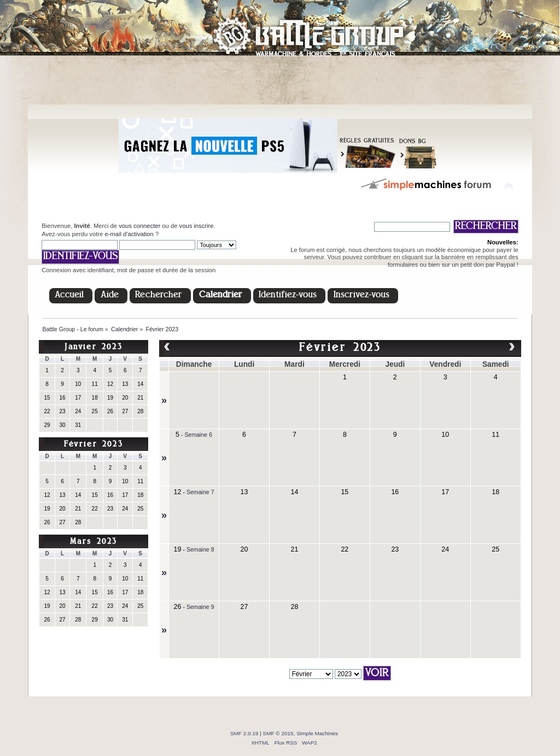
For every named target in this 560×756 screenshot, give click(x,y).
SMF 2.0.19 (244, 733)
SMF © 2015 (278, 733)
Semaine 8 (200, 549)
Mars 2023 (94, 542)
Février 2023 (94, 445)
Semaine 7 (200, 492)
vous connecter (139, 226)
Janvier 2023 (94, 347)
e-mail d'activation (129, 234)
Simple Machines (317, 733)
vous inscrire (197, 226)
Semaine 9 (200, 607)
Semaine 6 (198, 435)
